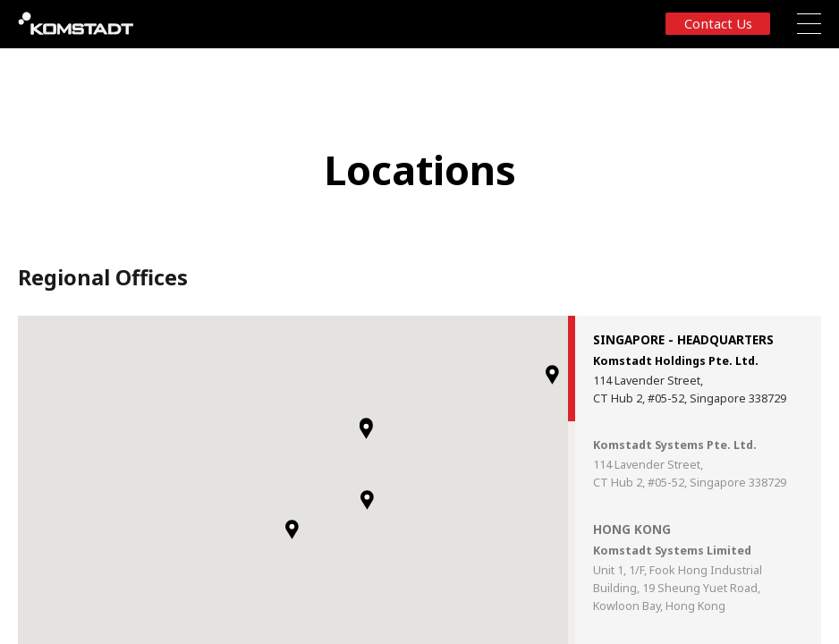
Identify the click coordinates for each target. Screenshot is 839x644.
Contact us (718, 23)
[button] (292, 530)
